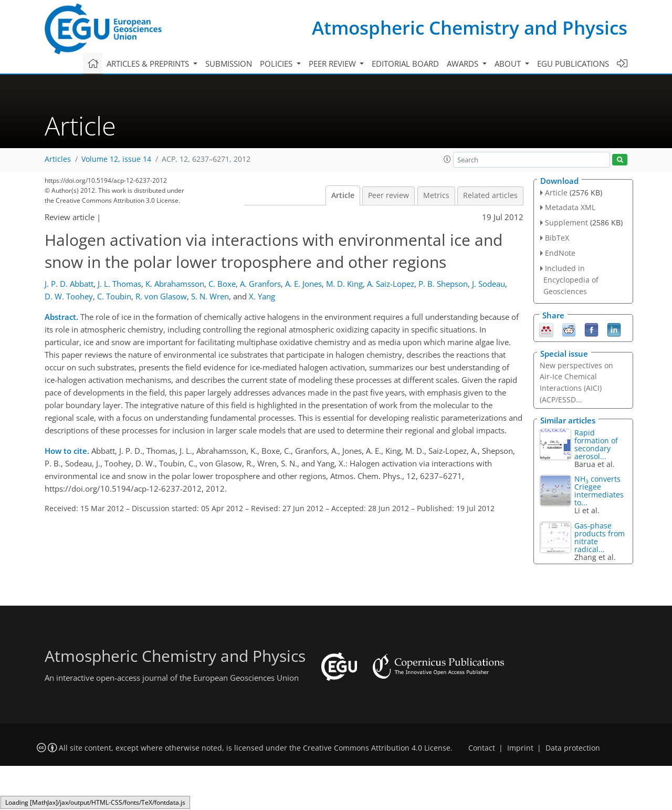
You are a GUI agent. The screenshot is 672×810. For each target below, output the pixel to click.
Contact (482, 748)
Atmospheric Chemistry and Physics (470, 28)
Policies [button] (277, 64)
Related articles (490, 195)
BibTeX (557, 238)
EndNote (560, 253)
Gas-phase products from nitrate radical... (600, 537)
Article (343, 195)
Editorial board (405, 64)
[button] (447, 159)
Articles (58, 159)
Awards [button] (464, 64)
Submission (229, 64)
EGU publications (573, 64)
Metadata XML (570, 207)
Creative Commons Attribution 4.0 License (377, 748)
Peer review (388, 195)
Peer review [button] (333, 64)
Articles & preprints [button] (149, 64)
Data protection (573, 748)
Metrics (436, 195)
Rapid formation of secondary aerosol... (596, 444)
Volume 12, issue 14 (116, 159)
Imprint (520, 748)
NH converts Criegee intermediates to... (599, 491)
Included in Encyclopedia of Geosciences (571, 280)
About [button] (509, 64)
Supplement (566, 222)
